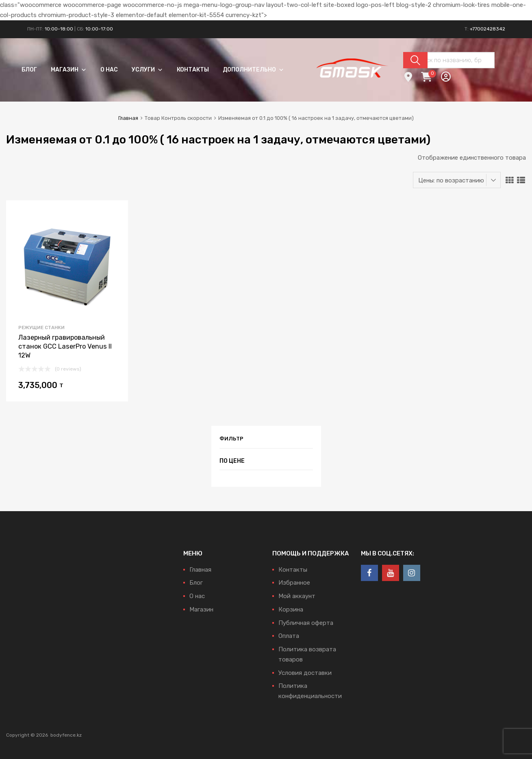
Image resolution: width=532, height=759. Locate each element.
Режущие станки (41, 327)
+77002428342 (487, 29)
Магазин (69, 70)
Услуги (147, 70)
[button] (83, 70)
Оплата (289, 636)
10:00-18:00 (59, 29)
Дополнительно (253, 70)
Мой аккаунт (297, 596)
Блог (29, 70)
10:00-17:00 (99, 29)
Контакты (193, 70)
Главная (128, 118)
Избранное (294, 583)
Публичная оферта (306, 623)
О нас (109, 70)
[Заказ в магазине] (457, 180)
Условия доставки (305, 673)
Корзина (291, 609)
